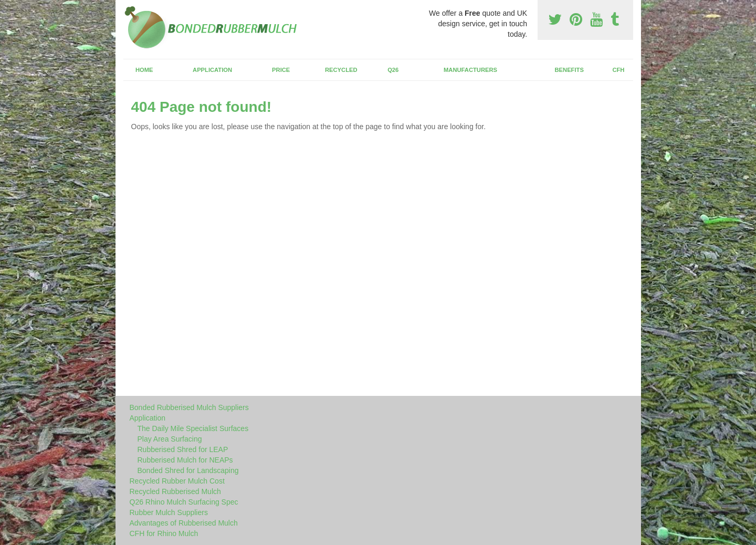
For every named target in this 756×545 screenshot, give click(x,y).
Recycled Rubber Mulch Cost (177, 481)
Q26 (393, 70)
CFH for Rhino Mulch (164, 533)
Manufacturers (470, 70)
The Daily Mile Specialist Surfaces (193, 428)
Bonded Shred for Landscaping (188, 470)
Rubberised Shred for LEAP (183, 449)
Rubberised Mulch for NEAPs (185, 460)
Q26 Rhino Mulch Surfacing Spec (184, 502)
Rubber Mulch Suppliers (169, 512)
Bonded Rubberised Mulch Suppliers (189, 407)
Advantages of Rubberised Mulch (184, 523)
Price (281, 70)
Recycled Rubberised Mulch (175, 491)
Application (212, 70)
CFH (618, 70)
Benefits (569, 70)
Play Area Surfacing (170, 439)
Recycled (341, 70)
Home (144, 70)
